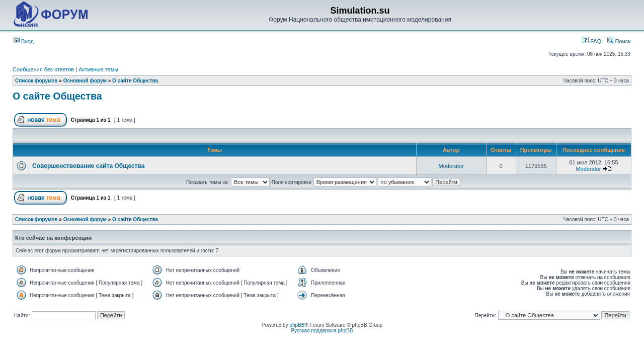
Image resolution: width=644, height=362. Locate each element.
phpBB (297, 325)
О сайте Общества (135, 81)
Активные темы (98, 69)
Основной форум (85, 81)
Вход (24, 41)
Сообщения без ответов (43, 69)
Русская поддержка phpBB (322, 331)
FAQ (592, 41)
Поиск (619, 41)
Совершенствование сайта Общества (88, 166)
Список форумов (36, 81)
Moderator (451, 166)
